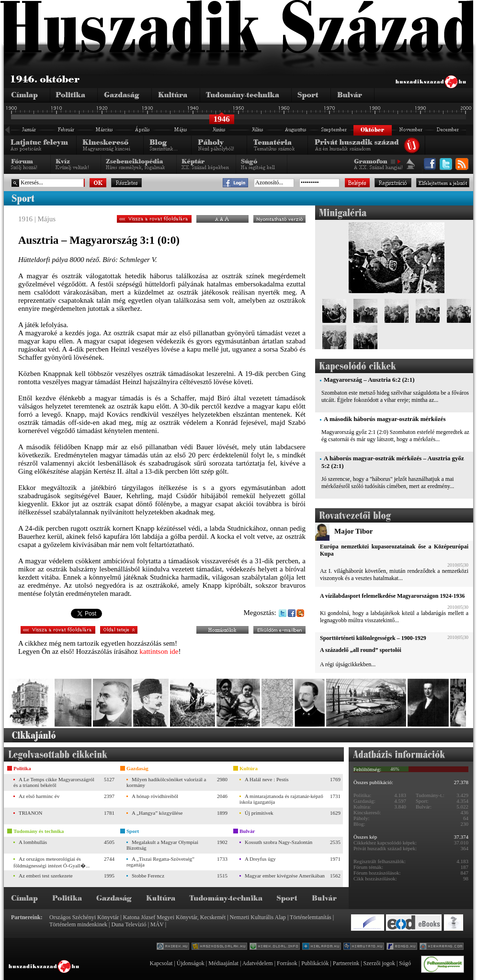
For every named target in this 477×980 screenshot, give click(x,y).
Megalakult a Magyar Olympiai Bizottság (162, 845)
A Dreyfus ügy (260, 859)
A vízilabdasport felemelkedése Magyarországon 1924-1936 (392, 596)
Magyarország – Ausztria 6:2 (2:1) (369, 380)
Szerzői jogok (379, 963)
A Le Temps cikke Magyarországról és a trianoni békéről (54, 782)
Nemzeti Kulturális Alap (258, 917)
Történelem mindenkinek (78, 924)
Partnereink (346, 963)
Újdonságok (191, 963)
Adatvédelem (258, 963)
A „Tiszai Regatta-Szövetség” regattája (160, 862)
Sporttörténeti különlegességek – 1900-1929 (373, 638)
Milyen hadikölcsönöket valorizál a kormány (166, 782)
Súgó (405, 963)
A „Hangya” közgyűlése (157, 813)
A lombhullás (33, 842)
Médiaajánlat (223, 963)
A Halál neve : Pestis (267, 779)
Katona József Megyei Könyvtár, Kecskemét (174, 917)
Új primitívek (259, 813)
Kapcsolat (161, 963)
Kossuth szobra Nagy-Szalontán (278, 842)
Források (287, 963)
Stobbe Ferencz (148, 876)
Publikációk (315, 963)
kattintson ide (159, 651)
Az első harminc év (39, 796)
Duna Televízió (129, 924)
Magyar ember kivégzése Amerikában (285, 876)
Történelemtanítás (311, 917)
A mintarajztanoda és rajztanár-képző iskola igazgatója (281, 799)
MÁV (157, 924)
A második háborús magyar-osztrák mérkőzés (385, 419)
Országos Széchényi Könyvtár (84, 917)
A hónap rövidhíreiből (155, 796)
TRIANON (31, 813)
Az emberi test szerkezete (46, 876)
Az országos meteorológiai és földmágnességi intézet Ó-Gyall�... (51, 862)
